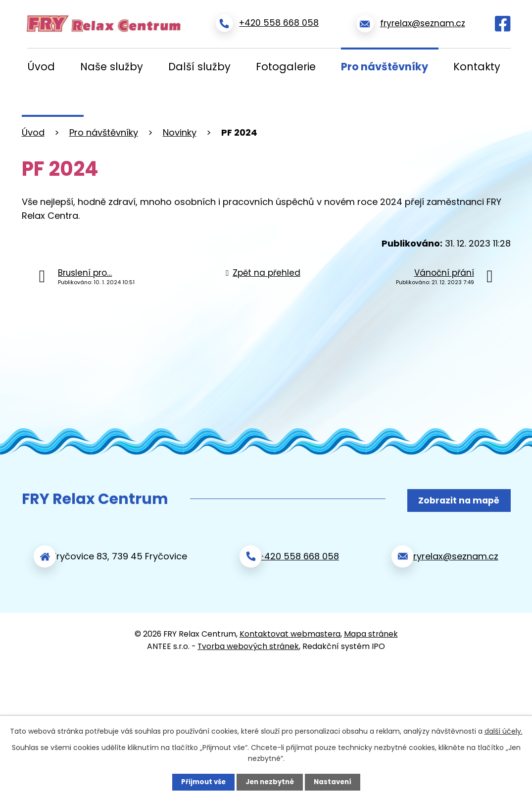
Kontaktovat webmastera (290, 629)
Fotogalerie (286, 67)
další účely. (504, 731)
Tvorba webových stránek (248, 642)
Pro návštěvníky (385, 67)
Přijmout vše (201, 782)
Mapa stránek (371, 629)
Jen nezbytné (270, 782)
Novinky (180, 132)
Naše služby (112, 67)
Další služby (199, 67)
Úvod (41, 67)
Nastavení (336, 782)
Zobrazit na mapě (456, 499)
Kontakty (477, 67)
